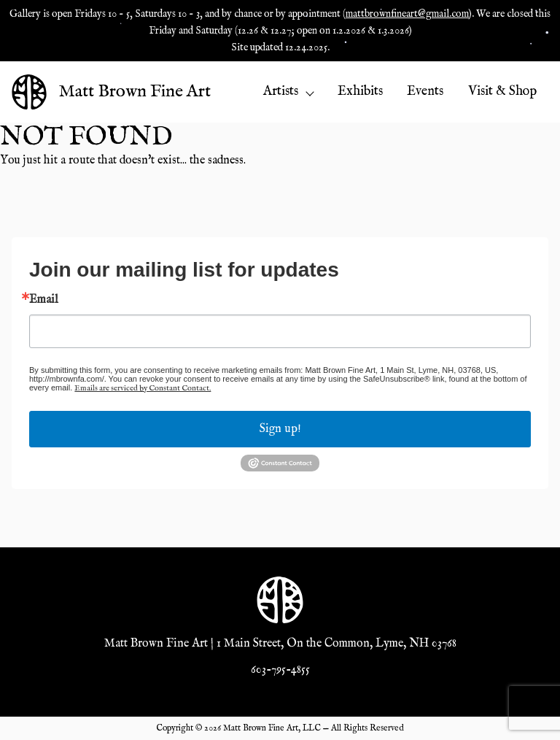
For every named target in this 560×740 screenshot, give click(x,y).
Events (425, 92)
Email (44, 300)
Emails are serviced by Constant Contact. (143, 388)
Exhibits (360, 92)
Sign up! (280, 429)
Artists (288, 92)
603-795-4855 (280, 670)
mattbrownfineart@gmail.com (407, 14)
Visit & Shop (502, 92)
